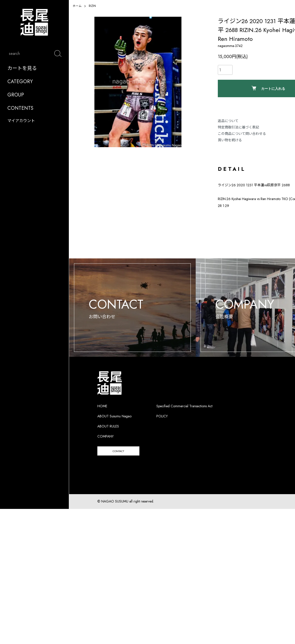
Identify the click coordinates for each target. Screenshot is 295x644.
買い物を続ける (230, 140)
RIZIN (92, 6)
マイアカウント (21, 125)
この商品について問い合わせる (242, 134)
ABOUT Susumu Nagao (114, 424)
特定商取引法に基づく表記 (238, 127)
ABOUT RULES (108, 434)
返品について (228, 121)
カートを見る (22, 72)
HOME (102, 413)
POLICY (162, 424)
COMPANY (105, 444)
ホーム (77, 6)
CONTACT (125, 459)
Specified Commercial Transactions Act (184, 413)
